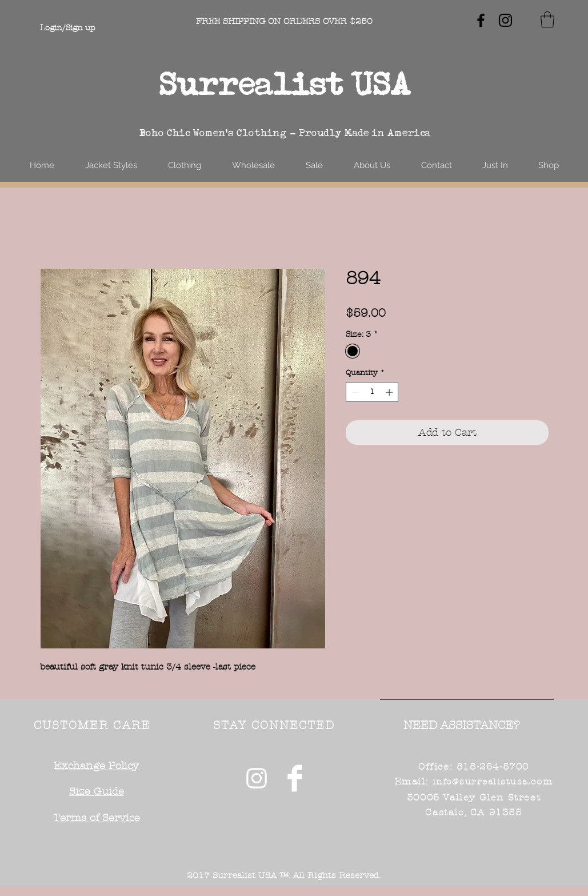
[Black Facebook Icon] (481, 20)
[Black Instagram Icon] (505, 20)
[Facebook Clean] (295, 778)
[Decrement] (354, 392)
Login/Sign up (67, 28)
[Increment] (390, 392)
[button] (547, 20)
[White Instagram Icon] (257, 778)
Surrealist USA (285, 84)
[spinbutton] (372, 392)
